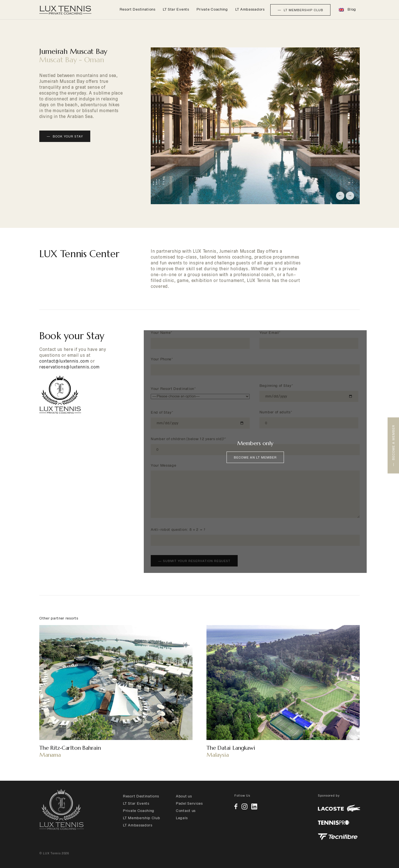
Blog (352, 9)
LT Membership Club (142, 818)
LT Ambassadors (250, 9)
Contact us (186, 811)
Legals (182, 818)
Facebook (236, 806)
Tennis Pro (334, 823)
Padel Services (189, 803)
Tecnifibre (338, 837)
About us (184, 796)
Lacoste (339, 808)
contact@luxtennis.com (64, 361)
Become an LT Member (255, 457)
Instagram (244, 806)
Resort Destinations (138, 9)
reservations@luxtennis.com (70, 367)
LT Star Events (176, 9)
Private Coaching (212, 9)
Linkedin (254, 806)
